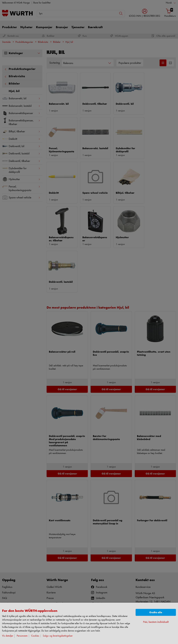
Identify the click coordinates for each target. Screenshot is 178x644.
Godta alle (156, 612)
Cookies (35, 636)
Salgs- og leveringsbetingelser (58, 636)
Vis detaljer (8, 636)
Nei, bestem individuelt (156, 622)
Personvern (22, 636)
